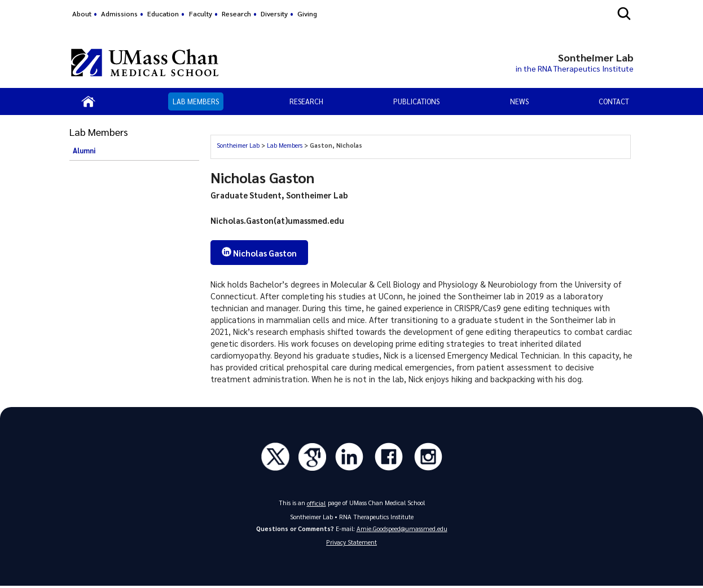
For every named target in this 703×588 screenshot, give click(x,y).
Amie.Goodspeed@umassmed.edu (402, 529)
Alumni (84, 151)
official (317, 504)
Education (163, 14)
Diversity (274, 14)
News (519, 101)
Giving (307, 14)
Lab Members (196, 101)
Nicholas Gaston (261, 253)
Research (236, 14)
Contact (614, 101)
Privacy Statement (351, 544)
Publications (416, 101)
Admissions (119, 14)
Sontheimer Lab (238, 145)
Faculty (201, 14)
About (82, 14)
